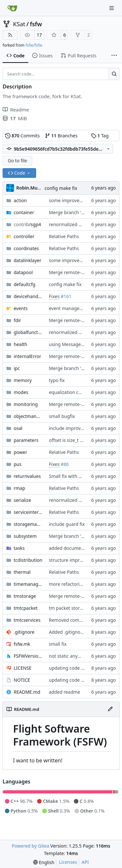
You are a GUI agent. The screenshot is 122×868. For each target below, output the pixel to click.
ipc (17, 368)
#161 (66, 296)
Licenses (68, 862)
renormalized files (68, 224)
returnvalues (27, 476)
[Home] (12, 8)
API (85, 862)
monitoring (26, 404)
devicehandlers (28, 296)
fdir (17, 320)
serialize (22, 500)
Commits (22, 136)
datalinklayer (27, 260)
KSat (19, 24)
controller (24, 236)
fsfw (36, 24)
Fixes (54, 296)
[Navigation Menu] (112, 8)
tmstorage (25, 596)
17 (39, 35)
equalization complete (72, 392)
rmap (19, 488)
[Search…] (114, 74)
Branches (61, 136)
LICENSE (23, 668)
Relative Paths (64, 236)
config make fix (61, 188)
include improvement (72, 428)
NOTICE (22, 680)
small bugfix (62, 416)
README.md (27, 692)
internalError (27, 356)
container (24, 212)
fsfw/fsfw (34, 45)
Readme (16, 110)
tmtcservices (27, 620)
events (21, 308)
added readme (64, 692)
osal (18, 428)
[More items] (114, 56)
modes (21, 392)
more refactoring (67, 584)
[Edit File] (110, 709)
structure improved (69, 560)
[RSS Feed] (10, 35)
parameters (26, 440)
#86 (65, 464)
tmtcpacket (26, 608)
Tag (100, 136)
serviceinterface (28, 512)
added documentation (73, 548)
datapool (23, 272)
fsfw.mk (22, 644)
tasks (19, 548)
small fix (58, 644)
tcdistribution (28, 560)
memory (23, 380)
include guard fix (67, 524)
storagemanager (28, 524)
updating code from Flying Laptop (85, 668)
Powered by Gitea (30, 846)
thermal (22, 572)
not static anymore (69, 656)
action (20, 200)
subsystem (25, 536)
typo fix (57, 380)
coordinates (26, 248)
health (20, 344)
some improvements (71, 200)
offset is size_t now (69, 440)
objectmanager (28, 416)
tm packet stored (67, 608)
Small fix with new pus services (82, 476)
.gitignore (24, 632)
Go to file (17, 161)
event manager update (73, 308)
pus (18, 464)
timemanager (28, 584)
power (20, 452)
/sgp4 (27, 224)
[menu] (44, 862)
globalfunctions (28, 332)
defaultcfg (25, 284)
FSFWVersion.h (28, 656)
